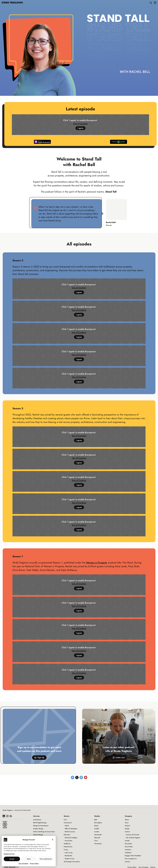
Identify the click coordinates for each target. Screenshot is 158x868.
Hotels (67, 826)
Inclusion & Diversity (133, 835)
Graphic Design (38, 829)
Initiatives (128, 850)
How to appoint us (131, 859)
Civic (65, 820)
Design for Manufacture (41, 826)
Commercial (68, 823)
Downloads (128, 844)
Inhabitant (128, 853)
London (97, 832)
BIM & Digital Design (40, 823)
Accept (12, 859)
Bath (96, 820)
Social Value (129, 847)
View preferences (46, 859)
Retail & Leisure (70, 832)
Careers (127, 832)
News (127, 823)
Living (66, 850)
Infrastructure (68, 847)
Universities (69, 841)
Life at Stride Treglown (133, 838)
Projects (127, 826)
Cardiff (96, 829)
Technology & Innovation (72, 862)
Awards (127, 841)
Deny (29, 859)
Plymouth (97, 838)
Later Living (69, 853)
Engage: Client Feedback (133, 856)
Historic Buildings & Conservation (44, 832)
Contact (127, 862)
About (127, 820)
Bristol (96, 826)
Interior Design (38, 835)
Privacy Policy (34, 863)
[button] (151, 3)
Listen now (119, 758)
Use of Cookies (23, 863)
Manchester (98, 835)
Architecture (37, 820)
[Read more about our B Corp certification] (5, 825)
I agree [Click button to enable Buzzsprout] (80, 128)
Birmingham (98, 823)
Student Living (69, 859)
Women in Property (97, 563)
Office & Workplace (71, 829)
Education (67, 835)
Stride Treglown (8, 810)
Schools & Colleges (71, 838)
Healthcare (67, 844)
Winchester (98, 844)
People (127, 829)
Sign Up (39, 758)
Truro (96, 841)
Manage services (9, 854)
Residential (68, 856)
